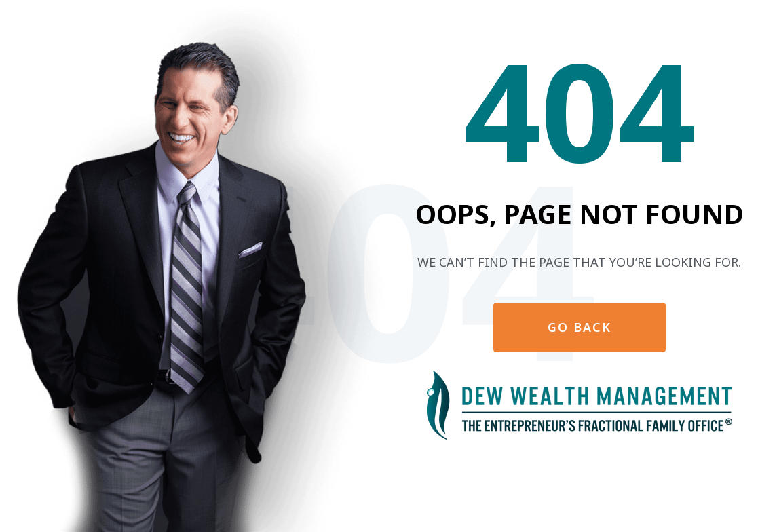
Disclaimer (544, 471)
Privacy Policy (608, 471)
